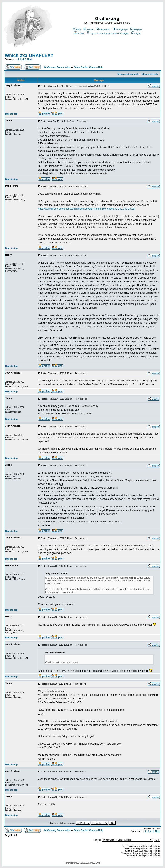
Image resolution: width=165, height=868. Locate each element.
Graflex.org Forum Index (57, 67)
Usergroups (120, 29)
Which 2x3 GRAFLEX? (29, 55)
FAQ (77, 29)
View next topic (150, 74)
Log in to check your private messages (108, 33)
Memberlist (103, 29)
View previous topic (128, 74)
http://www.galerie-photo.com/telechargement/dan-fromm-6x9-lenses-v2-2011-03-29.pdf (87, 209)
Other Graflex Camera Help (89, 67)
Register (136, 29)
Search (88, 29)
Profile (79, 33)
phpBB (77, 863)
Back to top (11, 114)
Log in (136, 33)
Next (30, 59)
